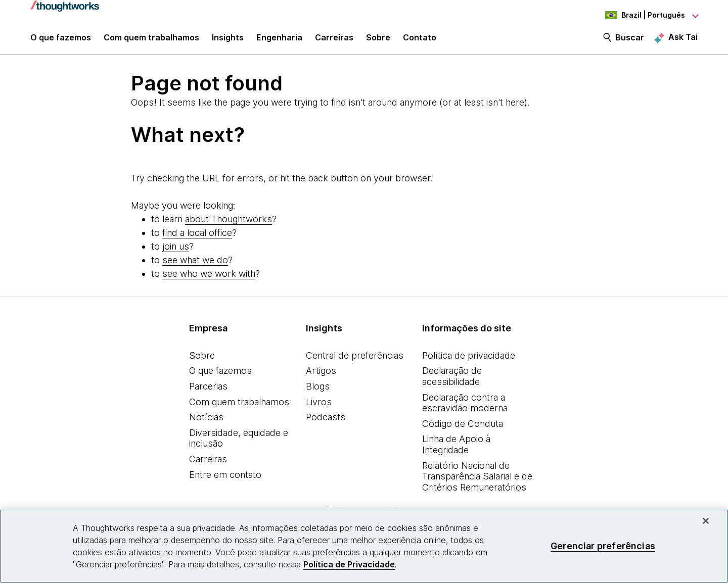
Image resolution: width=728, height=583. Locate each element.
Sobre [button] (378, 41)
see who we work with (209, 279)
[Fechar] (706, 521)
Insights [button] (228, 41)
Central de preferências (355, 361)
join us (176, 252)
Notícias (206, 423)
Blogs (318, 392)
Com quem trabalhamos (239, 407)
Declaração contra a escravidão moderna (465, 408)
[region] (364, 546)
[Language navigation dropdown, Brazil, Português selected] (642, 15)
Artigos (321, 377)
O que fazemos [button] (61, 41)
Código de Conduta (463, 429)
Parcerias (208, 392)
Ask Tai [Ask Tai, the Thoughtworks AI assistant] (683, 41)
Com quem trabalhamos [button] (151, 41)
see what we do (195, 265)
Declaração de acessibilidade (452, 382)
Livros (319, 407)
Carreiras (208, 465)
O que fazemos (220, 377)
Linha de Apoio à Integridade (456, 450)
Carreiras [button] (334, 41)
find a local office (197, 238)
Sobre (202, 361)
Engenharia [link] (279, 41)
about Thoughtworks (229, 225)
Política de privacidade (469, 361)
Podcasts (326, 423)
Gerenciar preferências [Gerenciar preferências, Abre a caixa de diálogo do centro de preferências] (603, 546)
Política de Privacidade (349, 564)
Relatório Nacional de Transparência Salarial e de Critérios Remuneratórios (477, 482)
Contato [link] (420, 41)
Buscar (630, 41)
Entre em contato (225, 480)
